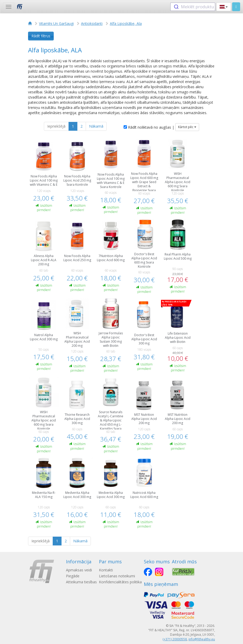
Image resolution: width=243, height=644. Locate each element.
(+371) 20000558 (175, 639)
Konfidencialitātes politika (120, 582)
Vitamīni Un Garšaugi (56, 23)
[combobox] (193, 7)
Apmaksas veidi (79, 570)
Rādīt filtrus (41, 36)
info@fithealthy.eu (202, 639)
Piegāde (73, 576)
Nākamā (96, 126)
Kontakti (106, 570)
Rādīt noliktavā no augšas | (149, 127)
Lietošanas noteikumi (117, 576)
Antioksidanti (92, 23)
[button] (224, 7)
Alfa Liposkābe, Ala (126, 23)
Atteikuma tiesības (81, 582)
